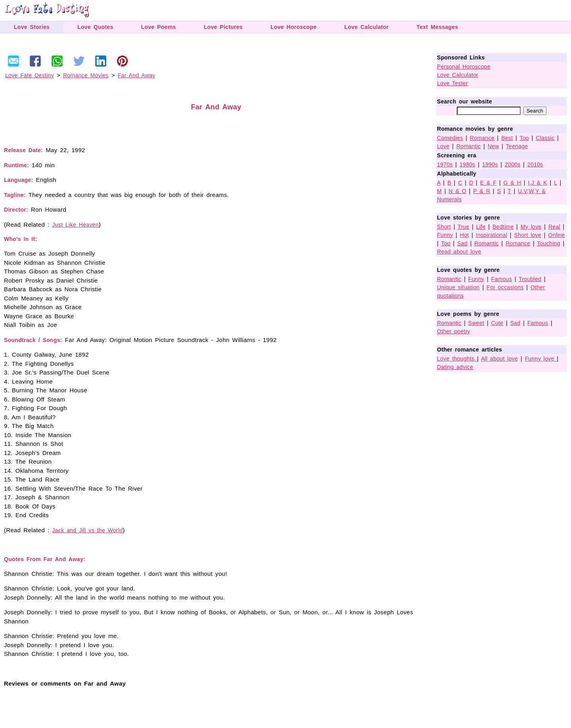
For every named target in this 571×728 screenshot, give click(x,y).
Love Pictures (223, 27)
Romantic (469, 146)
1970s (445, 164)
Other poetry (454, 331)
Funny (445, 235)
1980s (468, 164)
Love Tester (452, 83)
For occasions (505, 287)
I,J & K (537, 183)
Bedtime (503, 227)
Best (507, 138)
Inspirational (491, 235)
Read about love (459, 252)
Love (443, 146)
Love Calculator (366, 27)
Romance (482, 138)
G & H (513, 183)
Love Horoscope (293, 27)
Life (481, 227)
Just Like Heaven (76, 225)
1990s (490, 164)
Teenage (517, 146)
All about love (499, 359)
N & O (457, 191)
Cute (497, 323)
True (463, 227)
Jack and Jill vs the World (88, 530)
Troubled (530, 279)
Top (524, 138)
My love (531, 227)
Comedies (450, 138)
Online (556, 235)
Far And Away (137, 75)
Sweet (476, 323)
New (493, 146)
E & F (489, 183)
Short (444, 227)
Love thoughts (457, 359)
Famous (502, 279)
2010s (535, 164)
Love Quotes (95, 27)
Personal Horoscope (464, 67)
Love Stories (32, 27)
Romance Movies (86, 75)
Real (554, 227)
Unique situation (458, 287)
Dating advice (455, 367)
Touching (548, 243)
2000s (513, 164)
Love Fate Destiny (30, 75)
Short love (528, 235)
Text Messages (437, 27)
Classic (545, 138)
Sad (462, 243)
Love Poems (159, 27)
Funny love (541, 359)
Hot (465, 235)
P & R (482, 191)
